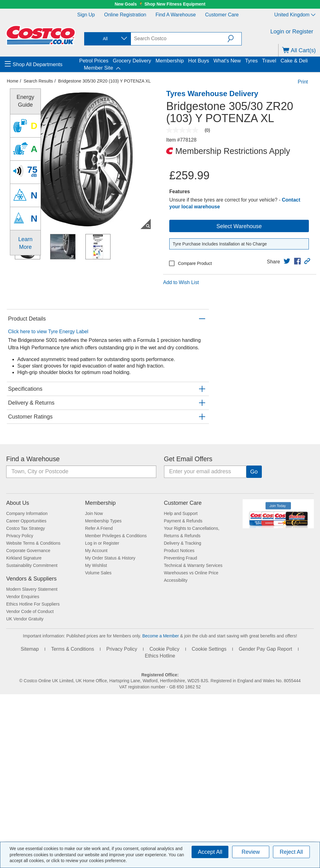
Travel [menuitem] (269, 61)
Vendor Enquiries (23, 597)
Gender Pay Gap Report (265, 649)
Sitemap (30, 649)
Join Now (94, 513)
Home (13, 81)
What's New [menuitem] (227, 61)
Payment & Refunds (183, 521)
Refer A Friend (99, 528)
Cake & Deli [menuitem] (294, 61)
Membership (100, 503)
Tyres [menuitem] (251, 61)
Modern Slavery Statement (32, 589)
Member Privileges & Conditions (116, 536)
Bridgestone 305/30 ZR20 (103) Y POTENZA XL (104, 81)
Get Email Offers (188, 459)
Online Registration (125, 15)
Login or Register (292, 32)
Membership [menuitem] (170, 61)
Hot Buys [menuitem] (199, 61)
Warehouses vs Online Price (191, 573)
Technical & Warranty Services (193, 565)
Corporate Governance (28, 551)
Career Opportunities (26, 521)
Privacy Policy (20, 536)
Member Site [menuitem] (98, 68)
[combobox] (107, 39)
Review (251, 852)
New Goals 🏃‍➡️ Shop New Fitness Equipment (160, 4)
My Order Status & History (110, 558)
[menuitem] (41, 64)
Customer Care (222, 15)
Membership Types (103, 521)
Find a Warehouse (176, 15)
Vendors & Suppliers (31, 579)
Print (303, 82)
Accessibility (176, 580)
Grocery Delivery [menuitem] (132, 61)
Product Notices (179, 551)
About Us (18, 503)
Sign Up (86, 15)
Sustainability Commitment (32, 565)
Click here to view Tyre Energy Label (48, 332)
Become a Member (161, 636)
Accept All (210, 852)
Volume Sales (98, 573)
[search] (179, 39)
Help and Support (181, 513)
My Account (96, 551)
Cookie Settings (209, 649)
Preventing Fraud (181, 558)
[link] (287, 261)
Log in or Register (102, 543)
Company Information (27, 513)
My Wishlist (96, 565)
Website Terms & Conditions (33, 543)
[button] (234, 39)
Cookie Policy (164, 649)
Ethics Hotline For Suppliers (33, 604)
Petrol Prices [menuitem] (94, 61)
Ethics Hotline (160, 656)
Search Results (38, 81)
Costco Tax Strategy (26, 528)
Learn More (25, 243)
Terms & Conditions (73, 649)
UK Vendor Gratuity (25, 619)
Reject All (291, 852)
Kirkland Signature (24, 558)
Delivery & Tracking (183, 543)
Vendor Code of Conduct (30, 611)
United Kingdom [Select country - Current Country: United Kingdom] (295, 15)
